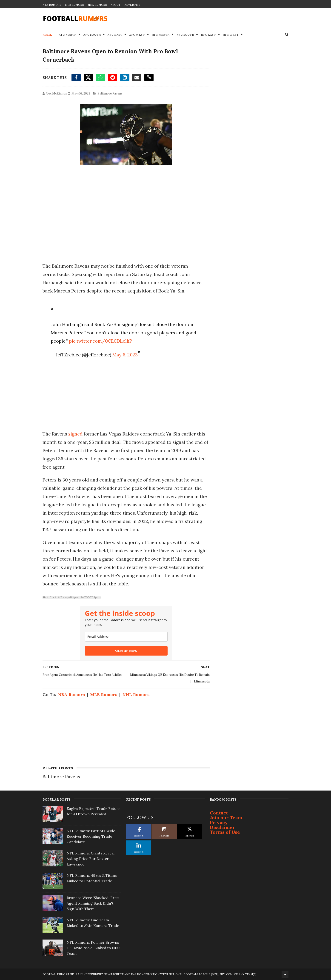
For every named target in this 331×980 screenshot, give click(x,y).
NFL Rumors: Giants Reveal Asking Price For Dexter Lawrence (91, 859)
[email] (126, 637)
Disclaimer (223, 827)
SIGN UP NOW (126, 651)
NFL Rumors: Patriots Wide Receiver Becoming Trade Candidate (91, 836)
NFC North (161, 35)
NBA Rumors (52, 5)
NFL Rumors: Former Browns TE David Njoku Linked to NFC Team (93, 948)
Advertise (133, 5)
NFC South (185, 35)
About (116, 5)
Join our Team (226, 818)
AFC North (68, 35)
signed (75, 434)
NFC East (208, 35)
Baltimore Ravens (110, 93)
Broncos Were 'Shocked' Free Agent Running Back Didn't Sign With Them (93, 903)
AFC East (115, 35)
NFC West (231, 35)
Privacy (219, 822)
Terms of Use (225, 832)
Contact (219, 813)
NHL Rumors (97, 5)
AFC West (137, 35)
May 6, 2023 (125, 355)
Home (47, 35)
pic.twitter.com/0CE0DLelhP (101, 341)
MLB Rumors (74, 5)
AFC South (92, 35)
